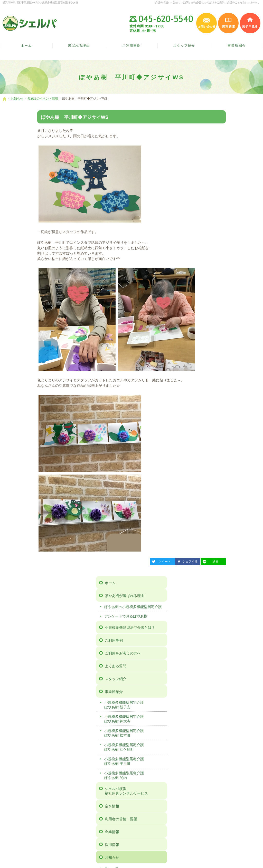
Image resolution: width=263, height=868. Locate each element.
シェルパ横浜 (232, 330)
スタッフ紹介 (216, 217)
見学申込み (250, 23)
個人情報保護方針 (220, 476)
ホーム (211, 117)
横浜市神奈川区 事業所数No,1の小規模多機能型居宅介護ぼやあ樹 (40, 2)
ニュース (212, 407)
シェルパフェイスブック (115, 731)
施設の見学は (217, 691)
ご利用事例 (214, 179)
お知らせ (212, 396)
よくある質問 (216, 205)
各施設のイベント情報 (223, 417)
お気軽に (46, 691)
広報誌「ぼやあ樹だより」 (226, 426)
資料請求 (212, 450)
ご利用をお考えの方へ (223, 192)
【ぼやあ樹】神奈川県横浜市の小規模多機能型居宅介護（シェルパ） (95, 857)
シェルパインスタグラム (148, 731)
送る (175, 561)
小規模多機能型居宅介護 (232, 243)
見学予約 (212, 463)
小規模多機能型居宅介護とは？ (230, 166)
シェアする (152, 561)
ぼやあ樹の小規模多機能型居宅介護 (232, 143)
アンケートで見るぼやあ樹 (226, 155)
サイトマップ (216, 501)
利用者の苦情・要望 (221, 358)
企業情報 (212, 370)
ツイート (126, 561)
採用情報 (212, 383)
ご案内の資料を (132, 691)
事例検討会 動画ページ (224, 489)
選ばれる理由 (79, 46)
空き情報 (212, 345)
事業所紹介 (214, 230)
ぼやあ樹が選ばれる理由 (225, 130)
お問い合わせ (216, 437)
